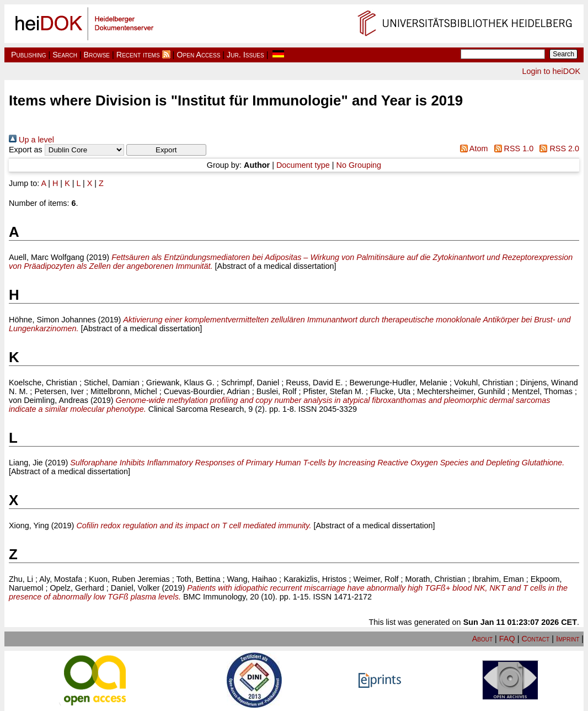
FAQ (507, 639)
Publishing (29, 55)
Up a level (31, 140)
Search (65, 55)
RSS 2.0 (557, 148)
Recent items (138, 55)
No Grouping (359, 165)
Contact (535, 639)
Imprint (568, 639)
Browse (97, 55)
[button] (166, 150)
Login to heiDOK (551, 71)
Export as (26, 150)
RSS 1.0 (512, 148)
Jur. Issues (245, 55)
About (482, 639)
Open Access (198, 55)
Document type (303, 165)
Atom (472, 148)
